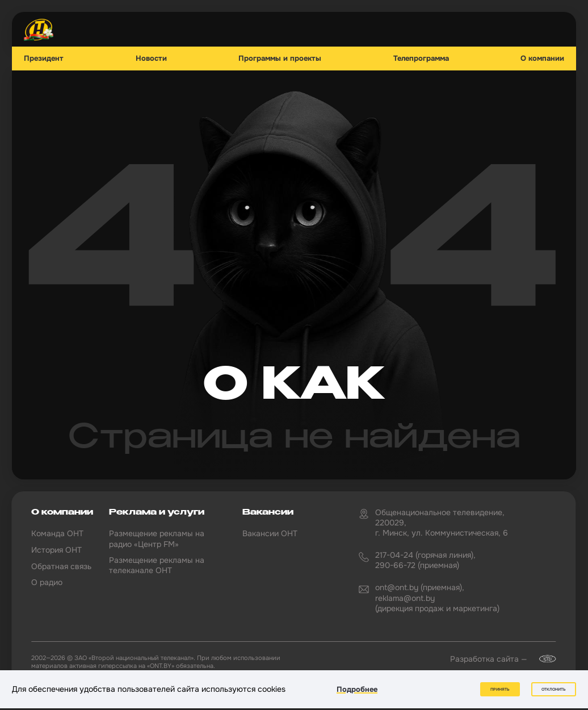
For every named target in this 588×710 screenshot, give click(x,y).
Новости (151, 59)
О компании (542, 59)
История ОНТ (56, 550)
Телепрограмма (421, 59)
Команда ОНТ (57, 533)
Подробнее (357, 689)
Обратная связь (61, 566)
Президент (44, 59)
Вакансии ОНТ (270, 533)
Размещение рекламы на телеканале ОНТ (157, 565)
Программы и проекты (280, 59)
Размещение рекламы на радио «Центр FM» (157, 538)
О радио (47, 582)
